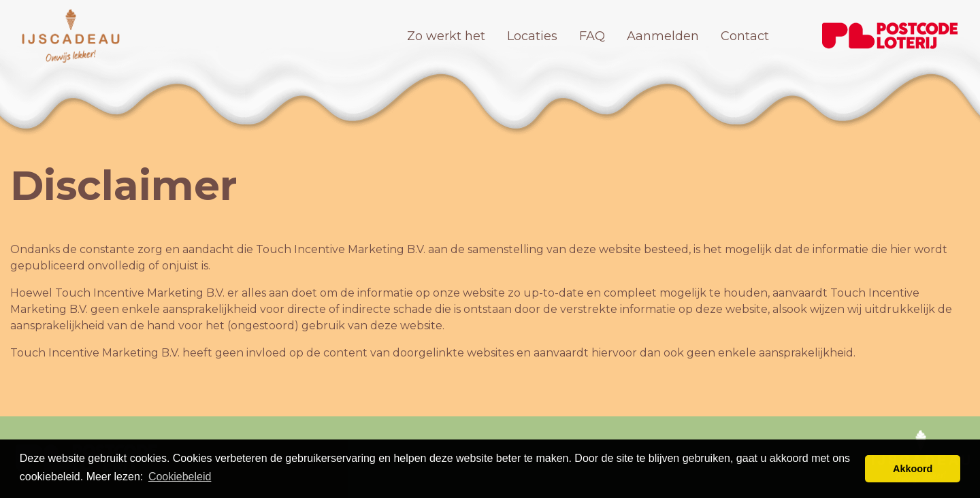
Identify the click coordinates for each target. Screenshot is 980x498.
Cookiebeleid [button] (180, 477)
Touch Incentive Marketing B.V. (341, 249)
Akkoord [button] (913, 469)
